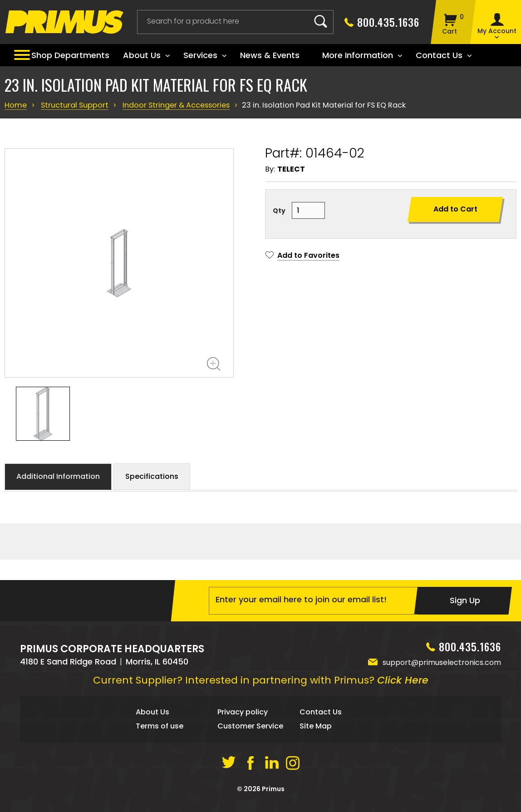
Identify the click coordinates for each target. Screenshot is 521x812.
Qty (279, 211)
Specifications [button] (152, 476)
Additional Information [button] (58, 476)
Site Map (316, 747)
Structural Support (72, 105)
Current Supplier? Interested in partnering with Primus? (261, 701)
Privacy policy (243, 733)
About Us (152, 733)
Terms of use (160, 747)
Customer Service (250, 747)
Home (15, 105)
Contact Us (321, 733)
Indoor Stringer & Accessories (170, 105)
